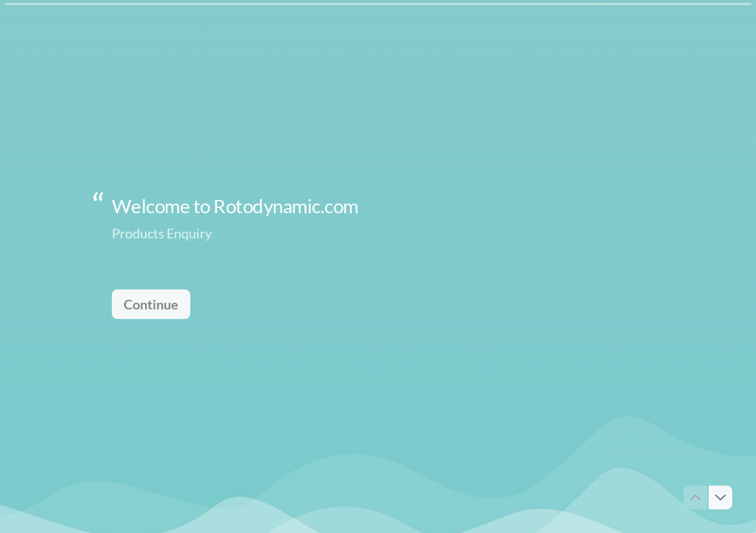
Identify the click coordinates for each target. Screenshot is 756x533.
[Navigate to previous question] (695, 497)
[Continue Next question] (151, 304)
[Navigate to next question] (720, 497)
